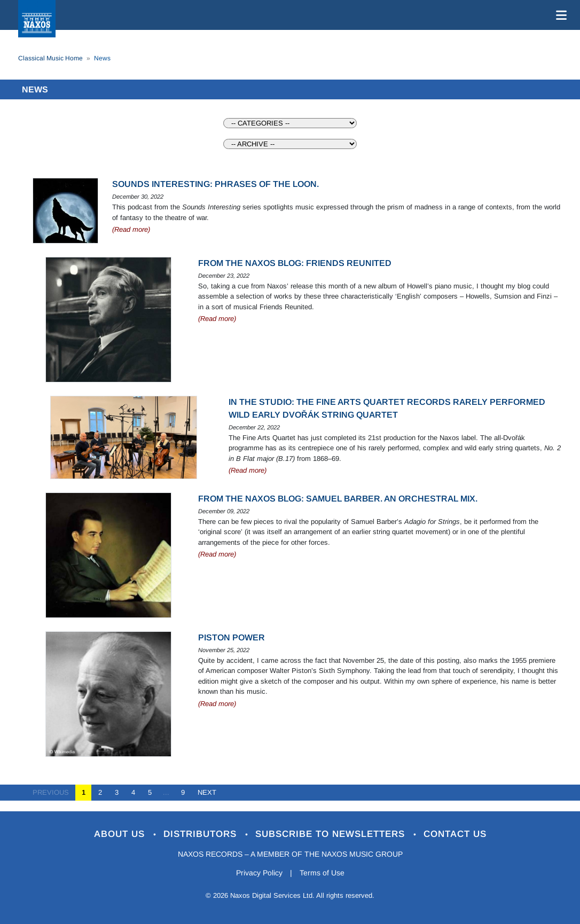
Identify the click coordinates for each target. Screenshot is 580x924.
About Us (121, 834)
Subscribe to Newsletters (332, 834)
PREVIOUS (54, 792)
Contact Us (455, 834)
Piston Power (232, 637)
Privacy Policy (259, 873)
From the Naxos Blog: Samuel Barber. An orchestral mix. (338, 499)
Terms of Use (322, 873)
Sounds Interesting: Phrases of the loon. (215, 184)
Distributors (202, 834)
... (166, 792)
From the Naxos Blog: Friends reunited (295, 263)
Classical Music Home (50, 58)
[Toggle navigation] (559, 15)
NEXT (204, 792)
